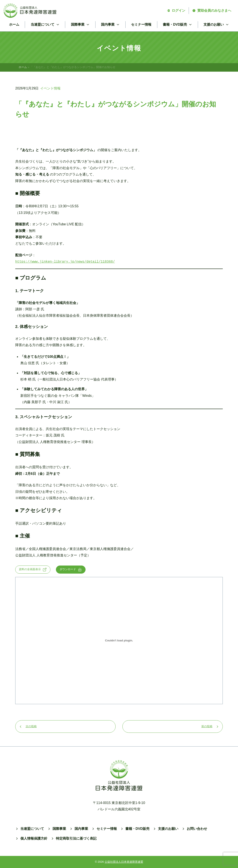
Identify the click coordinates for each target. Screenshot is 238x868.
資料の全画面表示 (33, 570)
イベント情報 (50, 88)
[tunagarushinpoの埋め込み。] (119, 641)
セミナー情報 (141, 24)
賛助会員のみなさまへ (212, 10)
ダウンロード (71, 570)
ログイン (176, 10)
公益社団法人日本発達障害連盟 (124, 862)
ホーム (14, 24)
